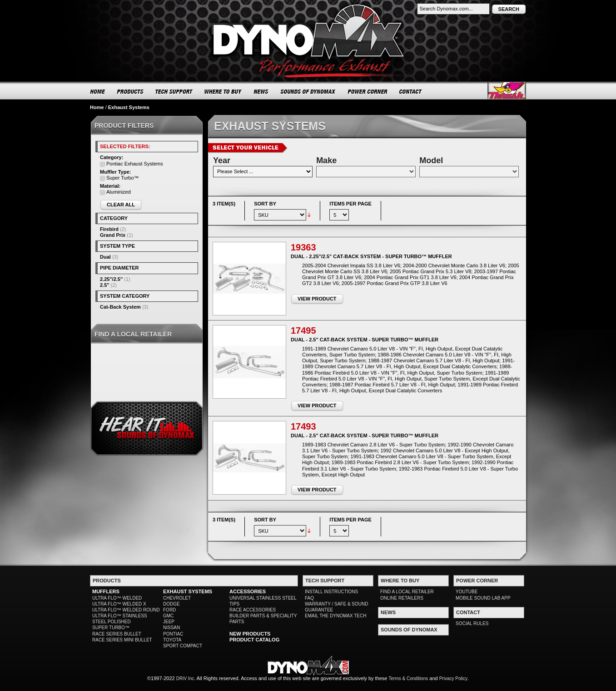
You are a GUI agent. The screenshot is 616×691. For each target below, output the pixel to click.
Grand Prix (113, 235)
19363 (303, 247)
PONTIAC (173, 634)
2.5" (105, 285)
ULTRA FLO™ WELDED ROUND (126, 610)
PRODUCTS (130, 91)
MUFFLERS (106, 591)
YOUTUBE (467, 592)
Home (97, 107)
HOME (98, 91)
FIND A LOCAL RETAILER (407, 592)
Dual (105, 257)
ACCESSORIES (248, 591)
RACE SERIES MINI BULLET (122, 640)
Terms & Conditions (409, 678)
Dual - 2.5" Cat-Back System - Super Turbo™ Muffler (365, 340)
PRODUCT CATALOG (254, 640)
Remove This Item (102, 164)
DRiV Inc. (186, 678)
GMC (168, 616)
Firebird (109, 229)
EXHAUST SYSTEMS (188, 591)
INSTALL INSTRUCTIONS (331, 592)
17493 (303, 426)
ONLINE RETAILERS (402, 598)
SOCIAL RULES (472, 623)
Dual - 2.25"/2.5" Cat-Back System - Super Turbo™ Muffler (371, 256)
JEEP (169, 622)
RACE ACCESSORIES (253, 610)
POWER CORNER (368, 91)
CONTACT (411, 91)
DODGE (171, 604)
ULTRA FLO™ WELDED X (119, 604)
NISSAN (171, 628)
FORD (169, 610)
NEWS (261, 91)
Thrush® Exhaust (507, 91)
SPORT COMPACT (183, 646)
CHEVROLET (177, 598)
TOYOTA (172, 640)
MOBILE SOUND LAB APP (483, 598)
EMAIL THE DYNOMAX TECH (335, 616)
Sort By (265, 204)
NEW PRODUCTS (250, 634)
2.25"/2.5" (111, 279)
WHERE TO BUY (223, 91)
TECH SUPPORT (174, 91)
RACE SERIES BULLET (117, 634)
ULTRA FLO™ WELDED (117, 598)
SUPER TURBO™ (111, 628)
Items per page (350, 204)
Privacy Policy (453, 678)
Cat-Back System (120, 307)
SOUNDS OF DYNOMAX (308, 91)
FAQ (309, 598)
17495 (303, 330)
